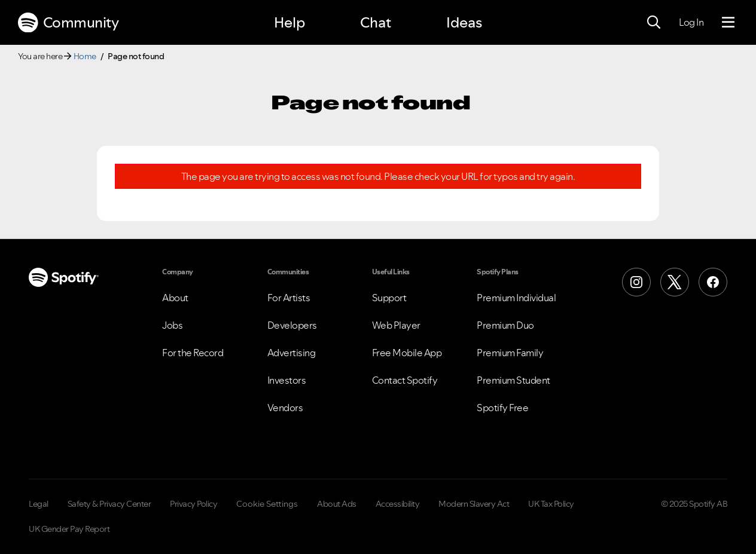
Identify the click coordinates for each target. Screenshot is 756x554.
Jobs (172, 325)
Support (389, 298)
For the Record (193, 353)
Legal (39, 504)
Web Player (396, 325)
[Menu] (728, 23)
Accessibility (398, 504)
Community (68, 23)
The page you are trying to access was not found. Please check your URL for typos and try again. (378, 177)
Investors (287, 380)
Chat (376, 22)
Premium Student (513, 380)
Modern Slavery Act (474, 504)
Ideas (464, 22)
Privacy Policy (193, 504)
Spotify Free (502, 408)
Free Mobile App (407, 353)
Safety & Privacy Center (109, 504)
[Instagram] (636, 282)
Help (289, 22)
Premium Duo (505, 325)
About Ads (337, 504)
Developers (292, 325)
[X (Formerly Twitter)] (675, 282)
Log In (691, 22)
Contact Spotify (405, 380)
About (175, 298)
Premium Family (510, 353)
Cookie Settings (267, 504)
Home (85, 56)
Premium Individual (516, 298)
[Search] (654, 23)
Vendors (285, 408)
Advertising (292, 353)
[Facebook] (713, 282)
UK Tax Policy (551, 504)
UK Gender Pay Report (69, 529)
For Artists (289, 298)
